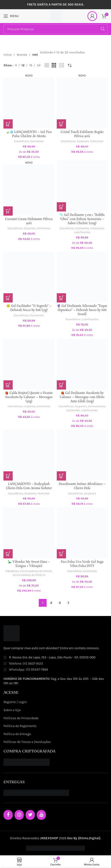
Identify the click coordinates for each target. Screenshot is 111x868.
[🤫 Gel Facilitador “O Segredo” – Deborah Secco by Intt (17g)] (29, 277)
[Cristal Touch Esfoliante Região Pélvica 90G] (82, 101)
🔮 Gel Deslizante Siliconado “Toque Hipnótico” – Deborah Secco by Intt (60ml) (82, 310)
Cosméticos (22, 141)
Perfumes (44, 493)
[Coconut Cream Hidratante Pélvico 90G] (29, 188)
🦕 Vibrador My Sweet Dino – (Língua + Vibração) (29, 564)
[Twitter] (30, 815)
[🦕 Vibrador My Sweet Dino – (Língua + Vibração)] (29, 533)
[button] (8, 124)
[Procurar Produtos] (55, 29)
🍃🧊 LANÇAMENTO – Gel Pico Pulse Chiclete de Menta (29, 134)
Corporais (83, 141)
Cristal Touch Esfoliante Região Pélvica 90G (82, 134)
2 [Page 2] (51, 603)
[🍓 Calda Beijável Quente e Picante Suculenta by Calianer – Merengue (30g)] (29, 364)
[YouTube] (41, 815)
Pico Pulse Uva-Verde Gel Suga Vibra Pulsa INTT (82, 564)
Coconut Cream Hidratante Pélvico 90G (29, 221)
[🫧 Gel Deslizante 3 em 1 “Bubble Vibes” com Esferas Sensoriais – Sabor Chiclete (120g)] (82, 186)
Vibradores (12, 571)
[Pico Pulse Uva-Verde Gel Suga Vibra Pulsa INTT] (82, 533)
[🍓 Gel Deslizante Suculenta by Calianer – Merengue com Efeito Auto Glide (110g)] (82, 364)
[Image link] (12, 633)
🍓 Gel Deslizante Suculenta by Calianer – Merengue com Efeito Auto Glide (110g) (82, 397)
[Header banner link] (55, 5)
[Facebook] (8, 815)
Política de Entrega (17, 734)
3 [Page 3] (60, 603)
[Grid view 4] (61, 65)
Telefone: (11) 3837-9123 (26, 664)
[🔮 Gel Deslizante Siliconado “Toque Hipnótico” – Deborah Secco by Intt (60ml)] (82, 277)
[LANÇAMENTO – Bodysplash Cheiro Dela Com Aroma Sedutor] (29, 455)
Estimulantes (97, 406)
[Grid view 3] (54, 65)
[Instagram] (19, 815)
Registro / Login (15, 702)
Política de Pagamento (20, 726)
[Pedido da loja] (70, 65)
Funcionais (97, 228)
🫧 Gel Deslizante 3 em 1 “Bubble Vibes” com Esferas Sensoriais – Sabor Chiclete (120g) (82, 219)
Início (8, 55)
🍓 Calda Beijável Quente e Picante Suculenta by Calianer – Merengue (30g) (29, 397)
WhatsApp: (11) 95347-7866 (29, 670)
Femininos (97, 141)
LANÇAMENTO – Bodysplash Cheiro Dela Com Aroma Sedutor (29, 486)
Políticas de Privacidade (21, 718)
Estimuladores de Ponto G (29, 575)
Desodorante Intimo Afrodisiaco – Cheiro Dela (82, 486)
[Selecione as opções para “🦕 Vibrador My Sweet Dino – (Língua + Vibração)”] (8, 554)
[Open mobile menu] (11, 16)
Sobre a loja (12, 710)
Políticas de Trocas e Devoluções (27, 742)
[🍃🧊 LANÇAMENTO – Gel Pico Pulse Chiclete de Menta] (29, 101)
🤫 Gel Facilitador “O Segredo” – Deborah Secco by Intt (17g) (29, 308)
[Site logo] (56, 16)
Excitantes (37, 141)
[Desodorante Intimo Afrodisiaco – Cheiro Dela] (82, 455)
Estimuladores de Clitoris (36, 571)
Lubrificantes (82, 232)
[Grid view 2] (47, 65)
